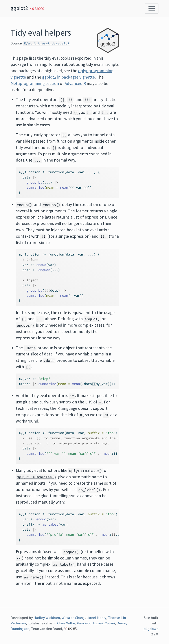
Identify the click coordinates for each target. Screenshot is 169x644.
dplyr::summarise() (37, 477)
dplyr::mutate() (86, 471)
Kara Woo (84, 623)
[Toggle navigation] (152, 9)
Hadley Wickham (47, 618)
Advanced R (75, 83)
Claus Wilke (66, 623)
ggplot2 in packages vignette (68, 77)
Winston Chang (73, 618)
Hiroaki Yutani (104, 623)
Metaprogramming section (35, 83)
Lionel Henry (96, 618)
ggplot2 (19, 8)
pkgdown (151, 629)
